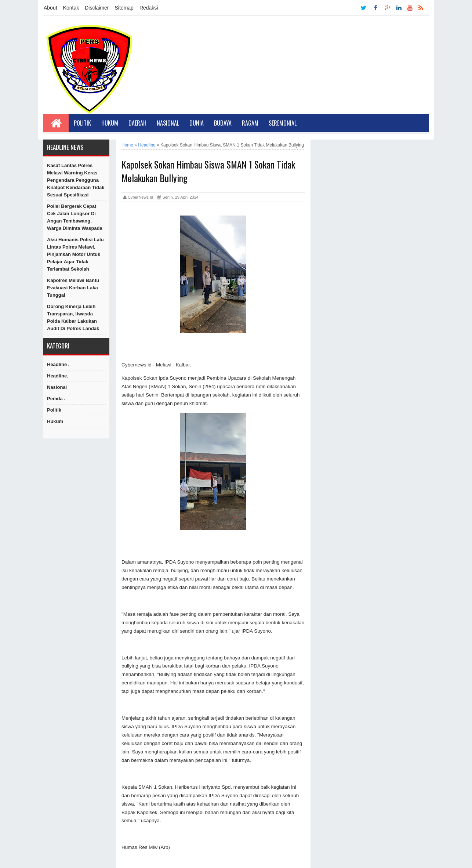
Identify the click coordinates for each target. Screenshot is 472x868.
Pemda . (56, 399)
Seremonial (283, 123)
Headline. (58, 376)
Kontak (71, 8)
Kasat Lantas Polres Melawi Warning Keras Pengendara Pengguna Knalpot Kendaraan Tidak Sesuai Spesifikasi (76, 180)
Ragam (250, 123)
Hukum (110, 123)
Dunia (197, 123)
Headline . (58, 364)
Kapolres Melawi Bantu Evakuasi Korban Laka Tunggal (73, 288)
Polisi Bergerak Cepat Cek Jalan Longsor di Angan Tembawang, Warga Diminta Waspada (75, 217)
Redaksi (149, 8)
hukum (55, 421)
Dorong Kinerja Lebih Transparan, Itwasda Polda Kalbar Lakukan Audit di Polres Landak (73, 317)
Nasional (168, 123)
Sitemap (124, 8)
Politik (82, 123)
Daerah (137, 123)
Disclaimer (97, 8)
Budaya (223, 123)
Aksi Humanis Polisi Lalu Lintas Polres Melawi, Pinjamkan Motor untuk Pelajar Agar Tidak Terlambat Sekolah (75, 254)
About (50, 8)
